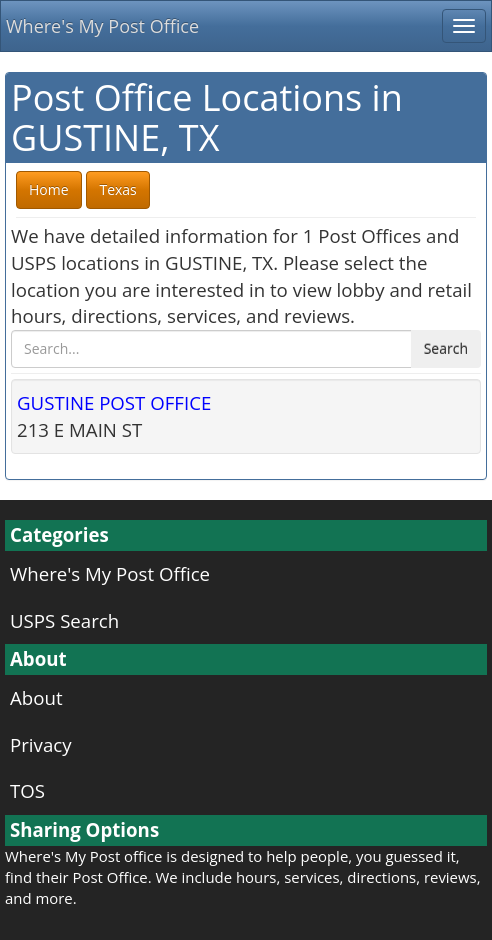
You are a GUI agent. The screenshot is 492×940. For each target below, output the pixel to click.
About (36, 697)
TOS (27, 790)
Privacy (41, 744)
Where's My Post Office (102, 26)
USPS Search (64, 620)
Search (446, 348)
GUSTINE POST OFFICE (114, 402)
